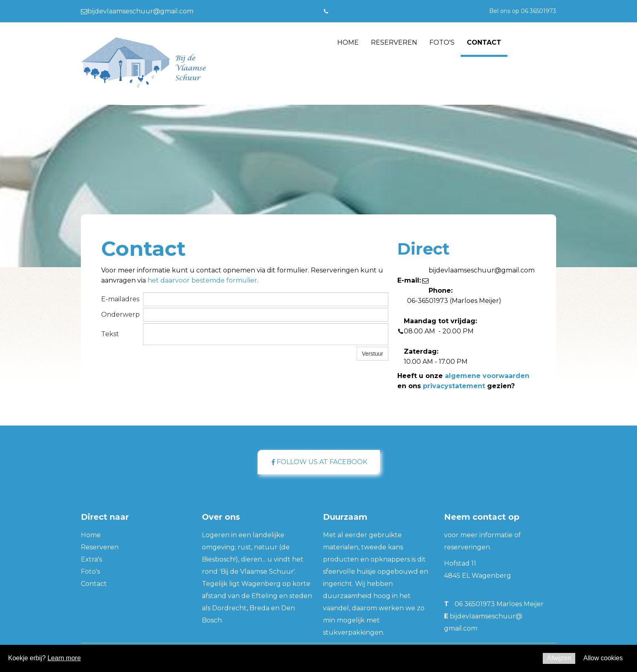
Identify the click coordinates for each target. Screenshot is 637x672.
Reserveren (394, 42)
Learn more (64, 658)
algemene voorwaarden (487, 376)
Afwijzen (559, 658)
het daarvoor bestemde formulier (202, 280)
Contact (484, 42)
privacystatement (454, 386)
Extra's (91, 559)
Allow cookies (603, 658)
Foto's (442, 42)
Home (348, 42)
